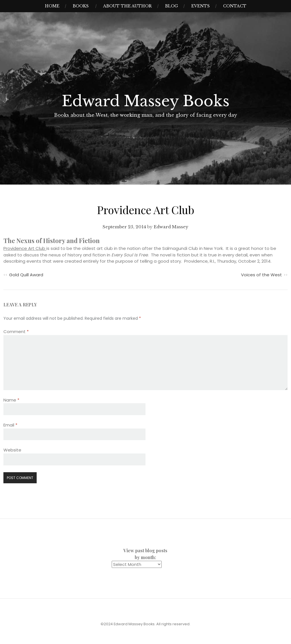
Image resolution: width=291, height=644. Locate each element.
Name (11, 400)
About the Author (127, 6)
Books (81, 6)
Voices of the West (261, 275)
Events (200, 6)
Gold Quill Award (26, 275)
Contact (235, 6)
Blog (172, 6)
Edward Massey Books (145, 101)
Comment (16, 332)
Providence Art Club (25, 248)
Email (10, 425)
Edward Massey (171, 227)
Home (52, 6)
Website (12, 450)
